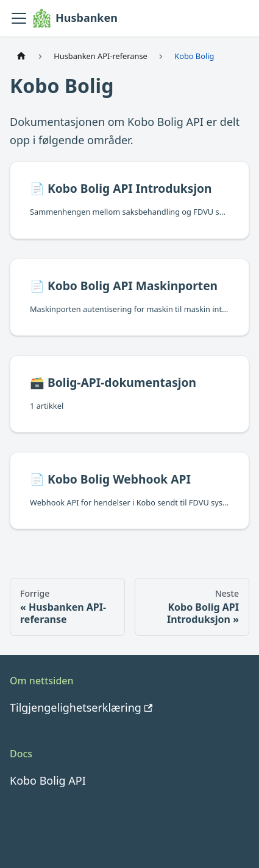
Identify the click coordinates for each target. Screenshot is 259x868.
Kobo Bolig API (48, 780)
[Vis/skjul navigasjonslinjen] (19, 18)
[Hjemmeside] (21, 56)
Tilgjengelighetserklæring (81, 707)
